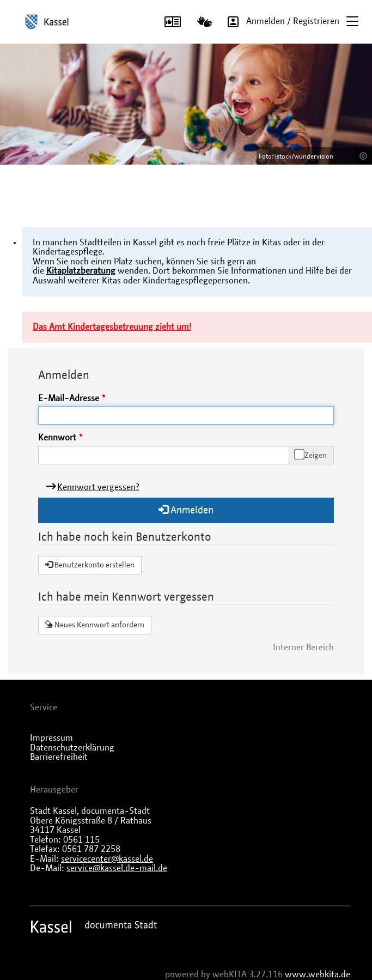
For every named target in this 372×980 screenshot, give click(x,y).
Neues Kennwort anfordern (95, 625)
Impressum (51, 738)
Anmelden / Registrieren (280, 21)
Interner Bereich (303, 648)
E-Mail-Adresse (69, 398)
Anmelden (186, 510)
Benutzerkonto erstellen (90, 565)
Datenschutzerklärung (72, 748)
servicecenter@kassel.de (107, 859)
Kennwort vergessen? (98, 487)
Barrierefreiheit (59, 757)
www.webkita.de (318, 975)
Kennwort (57, 438)
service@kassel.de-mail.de (117, 868)
